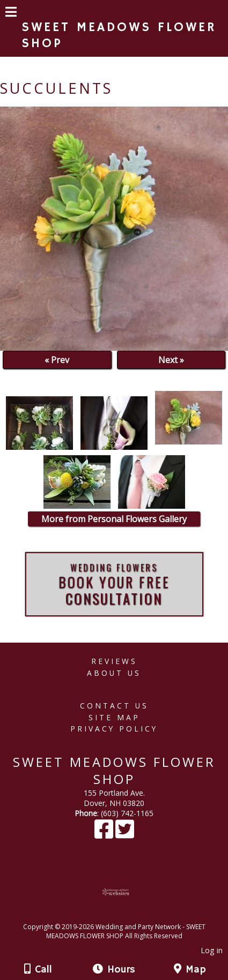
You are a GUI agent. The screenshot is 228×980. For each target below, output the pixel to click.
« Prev (57, 360)
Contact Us (114, 706)
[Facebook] (105, 834)
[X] (125, 834)
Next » (171, 360)
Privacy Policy (114, 729)
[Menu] (11, 13)
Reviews (114, 661)
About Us (114, 673)
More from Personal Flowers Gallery (114, 519)
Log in (212, 950)
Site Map (114, 717)
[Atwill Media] (123, 915)
